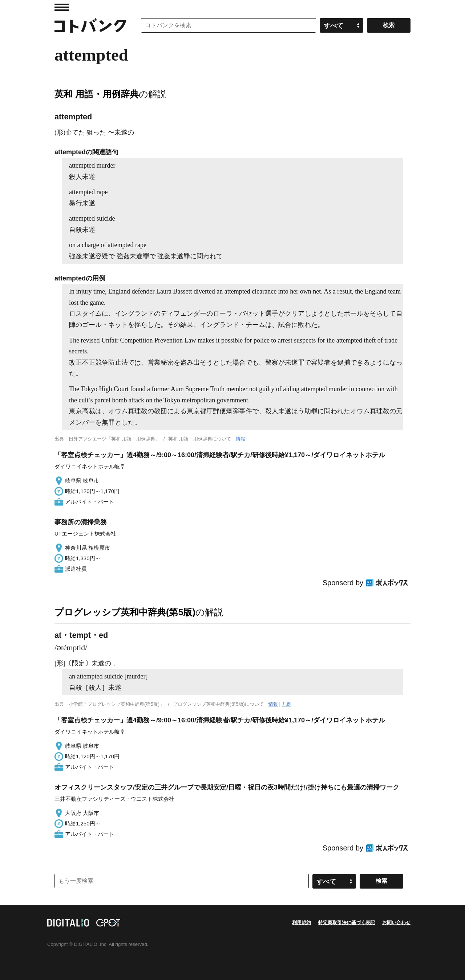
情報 (240, 439)
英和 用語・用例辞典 (97, 94)
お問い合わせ (396, 922)
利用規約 (302, 922)
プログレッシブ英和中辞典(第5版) (125, 612)
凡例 (287, 704)
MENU (62, 7)
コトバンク (90, 25)
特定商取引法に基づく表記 (347, 922)
